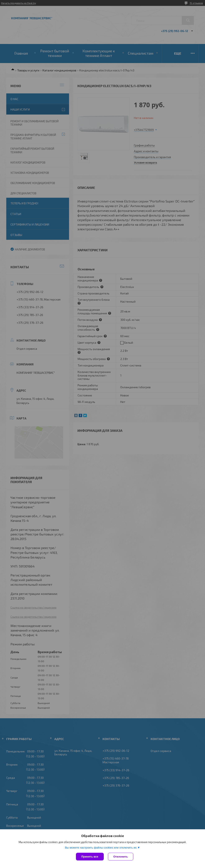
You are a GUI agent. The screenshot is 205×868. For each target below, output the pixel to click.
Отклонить (121, 857)
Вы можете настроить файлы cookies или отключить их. (101, 848)
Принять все (90, 857)
